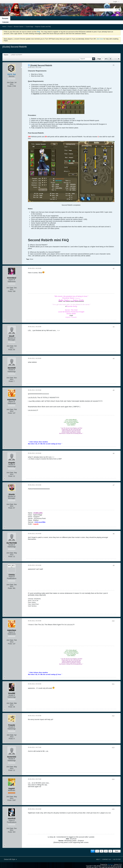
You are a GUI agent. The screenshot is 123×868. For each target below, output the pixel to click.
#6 (114, 453)
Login (116, 2)
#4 (114, 359)
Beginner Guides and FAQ (43, 27)
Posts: (10, 86)
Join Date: (10, 82)
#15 (113, 809)
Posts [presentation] (6, 55)
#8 (114, 534)
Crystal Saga (29, 27)
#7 (114, 485)
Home (4, 27)
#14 (113, 779)
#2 (114, 269)
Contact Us (106, 859)
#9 (114, 566)
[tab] (6, 55)
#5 (114, 390)
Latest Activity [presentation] (16, 55)
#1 (114, 65)
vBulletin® (111, 864)
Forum (10, 27)
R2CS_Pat (12, 74)
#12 (113, 716)
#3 (114, 327)
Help (98, 859)
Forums (5, 18)
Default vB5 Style (10, 859)
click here (100, 39)
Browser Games (19, 27)
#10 (113, 621)
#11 (113, 684)
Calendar (6, 22)
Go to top (117, 859)
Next (117, 851)
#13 (113, 748)
